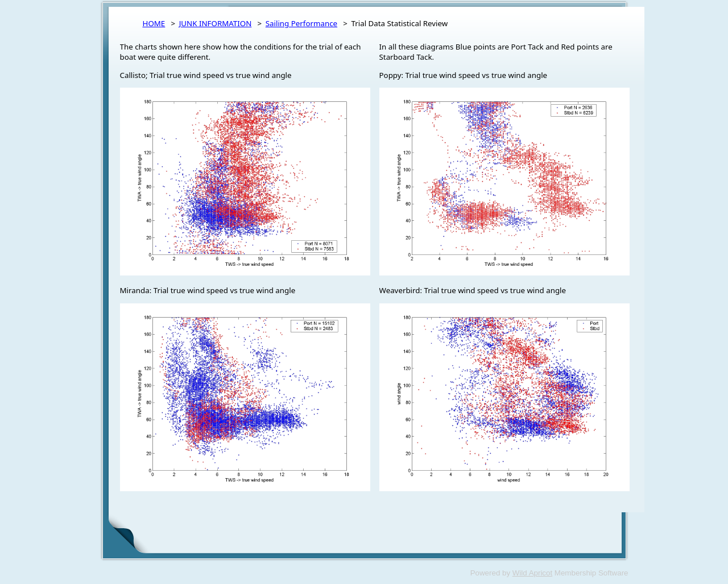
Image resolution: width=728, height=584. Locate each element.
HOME (154, 23)
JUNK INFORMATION (216, 23)
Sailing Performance (301, 23)
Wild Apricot (532, 573)
